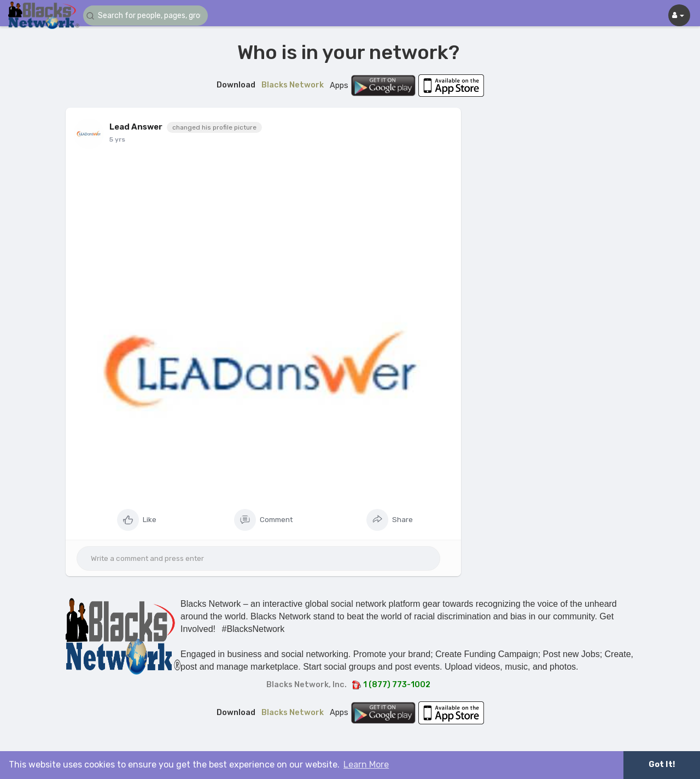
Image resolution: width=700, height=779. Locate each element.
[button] (149, 16)
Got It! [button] (662, 765)
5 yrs (117, 139)
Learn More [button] (366, 765)
